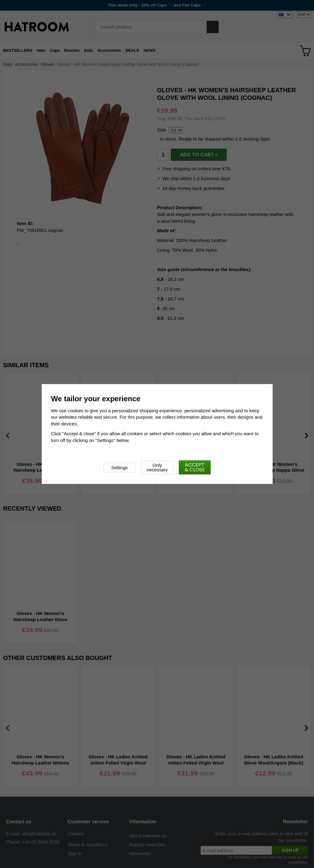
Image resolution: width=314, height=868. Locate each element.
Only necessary (157, 467)
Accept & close (195, 467)
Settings (120, 468)
